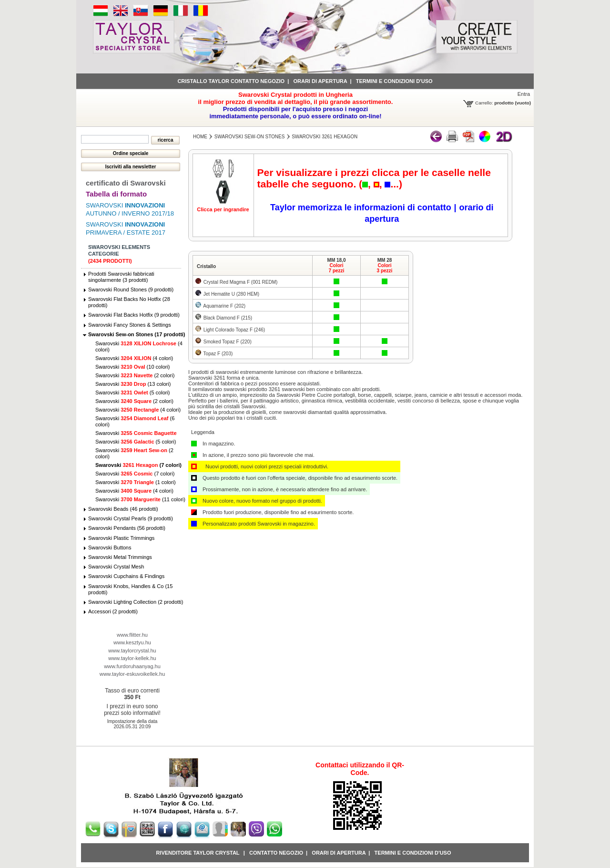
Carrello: (484, 103)
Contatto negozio (276, 853)
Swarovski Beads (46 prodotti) (123, 509)
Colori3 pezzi (385, 268)
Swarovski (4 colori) (134, 358)
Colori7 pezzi (337, 268)
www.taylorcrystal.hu (132, 651)
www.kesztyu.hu (132, 642)
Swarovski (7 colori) (138, 465)
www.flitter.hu (132, 635)
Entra (524, 94)
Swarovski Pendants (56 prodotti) (127, 528)
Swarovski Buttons (110, 548)
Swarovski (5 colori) (133, 393)
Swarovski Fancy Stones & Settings (130, 325)
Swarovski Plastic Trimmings (121, 538)
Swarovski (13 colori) (133, 384)
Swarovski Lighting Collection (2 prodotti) (136, 602)
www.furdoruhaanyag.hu (132, 666)
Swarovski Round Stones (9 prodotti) (131, 289)
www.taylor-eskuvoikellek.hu (132, 674)
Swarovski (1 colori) (136, 482)
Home (200, 137)
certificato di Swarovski (126, 183)
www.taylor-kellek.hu (132, 658)
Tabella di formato (116, 194)
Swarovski (136, 433)
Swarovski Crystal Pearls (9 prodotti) (131, 518)
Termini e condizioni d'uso (394, 81)
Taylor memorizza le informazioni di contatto (361, 207)
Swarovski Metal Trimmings (120, 557)
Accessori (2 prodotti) (113, 611)
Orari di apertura (320, 81)
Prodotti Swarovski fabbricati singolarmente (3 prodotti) (121, 277)
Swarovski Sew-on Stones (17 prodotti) (137, 334)
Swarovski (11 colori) (140, 499)
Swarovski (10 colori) (133, 367)
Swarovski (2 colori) (135, 375)
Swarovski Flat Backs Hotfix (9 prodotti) (134, 315)
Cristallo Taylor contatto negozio (231, 81)
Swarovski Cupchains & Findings (126, 576)
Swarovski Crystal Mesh (116, 567)
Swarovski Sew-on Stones (250, 137)
